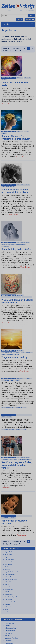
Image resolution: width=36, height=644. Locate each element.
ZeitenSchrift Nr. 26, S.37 (9, 243)
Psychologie (20, 185)
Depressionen (9, 557)
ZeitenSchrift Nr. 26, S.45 (9, 295)
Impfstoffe (8, 636)
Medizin (4, 80)
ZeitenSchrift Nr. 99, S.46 (9, 78)
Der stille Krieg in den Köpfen (16, 249)
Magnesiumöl (9, 643)
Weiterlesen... (7, 103)
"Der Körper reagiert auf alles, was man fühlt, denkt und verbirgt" (17, 465)
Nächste (7, 51)
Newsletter (30, 19)
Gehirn (7, 584)
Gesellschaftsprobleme (12, 597)
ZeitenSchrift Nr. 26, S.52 (9, 351)
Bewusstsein (9, 594)
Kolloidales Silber (10, 628)
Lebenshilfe (17, 353)
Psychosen (8, 599)
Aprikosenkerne (10, 631)
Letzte (17, 51)
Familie (7, 612)
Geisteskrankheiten (11, 579)
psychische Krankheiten (12, 572)
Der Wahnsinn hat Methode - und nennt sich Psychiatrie (16, 191)
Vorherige (17, 48)
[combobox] (15, 16)
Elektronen (8, 641)
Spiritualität (8, 577)
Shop (19, 19)
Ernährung (20, 78)
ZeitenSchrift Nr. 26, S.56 (9, 378)
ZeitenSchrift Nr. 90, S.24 (9, 131)
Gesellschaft (9, 589)
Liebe (23, 353)
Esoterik (7, 587)
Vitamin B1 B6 (9, 623)
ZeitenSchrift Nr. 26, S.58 (9, 415)
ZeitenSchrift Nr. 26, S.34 (9, 185)
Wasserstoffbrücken (11, 638)
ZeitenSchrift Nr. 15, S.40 (9, 458)
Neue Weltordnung (20, 244)
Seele (24, 297)
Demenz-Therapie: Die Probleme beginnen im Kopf (16, 138)
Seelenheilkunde (10, 562)
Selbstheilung (9, 607)
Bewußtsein (20, 295)
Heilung (27, 131)
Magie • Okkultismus (7, 297)
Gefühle (7, 592)
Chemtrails (8, 633)
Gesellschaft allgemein (23, 243)
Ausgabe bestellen (21, 408)
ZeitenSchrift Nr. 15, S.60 (9, 516)
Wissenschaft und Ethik (8, 187)
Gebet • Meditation (7, 353)
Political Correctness (8, 244)
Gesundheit (27, 78)
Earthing (7, 626)
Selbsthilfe (8, 582)
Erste (6, 48)
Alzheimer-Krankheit (11, 602)
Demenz (7, 604)
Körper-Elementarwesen (25, 459)
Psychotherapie (10, 574)
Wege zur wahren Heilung (14, 357)
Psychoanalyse (9, 559)
